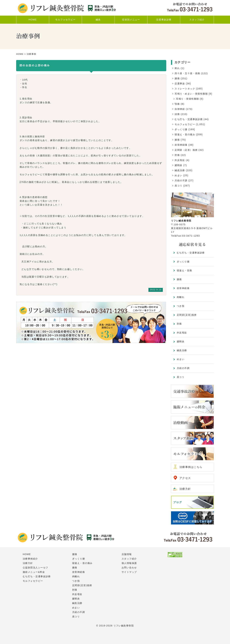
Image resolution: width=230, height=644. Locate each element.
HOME (20, 54)
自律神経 (180, 109)
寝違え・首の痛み (185, 134)
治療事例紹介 (30, 559)
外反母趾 (180, 160)
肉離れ (181, 297)
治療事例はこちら (191, 467)
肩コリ (178, 186)
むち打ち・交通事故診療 (189, 119)
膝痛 (177, 140)
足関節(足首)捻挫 (187, 315)
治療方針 (185, 489)
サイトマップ (129, 572)
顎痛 (177, 104)
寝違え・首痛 (184, 270)
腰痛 (177, 78)
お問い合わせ (129, 568)
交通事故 (180, 84)
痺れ (177, 68)
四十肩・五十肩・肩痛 (187, 73)
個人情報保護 (129, 563)
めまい (178, 175)
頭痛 (177, 114)
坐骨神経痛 (181, 145)
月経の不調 (181, 181)
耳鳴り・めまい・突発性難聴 (191, 94)
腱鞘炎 (178, 165)
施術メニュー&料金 (34, 572)
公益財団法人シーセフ (35, 568)
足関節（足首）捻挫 (186, 150)
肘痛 (177, 155)
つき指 (181, 306)
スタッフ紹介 (129, 559)
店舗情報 (127, 554)
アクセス (185, 478)
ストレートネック (185, 89)
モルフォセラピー (185, 124)
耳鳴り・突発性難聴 (187, 99)
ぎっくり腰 (181, 129)
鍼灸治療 (180, 170)
